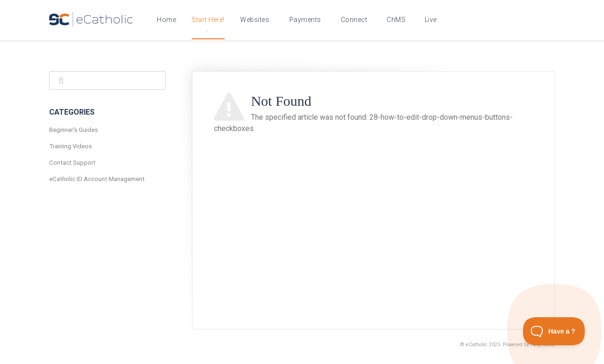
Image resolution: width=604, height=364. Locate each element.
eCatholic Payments (307, 20)
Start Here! (208, 24)
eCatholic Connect (356, 20)
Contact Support (72, 163)
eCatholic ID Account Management (97, 179)
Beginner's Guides (74, 130)
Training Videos (70, 146)
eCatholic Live (432, 20)
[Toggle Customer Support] (554, 331)
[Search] (107, 80)
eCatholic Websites (257, 20)
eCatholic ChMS (398, 20)
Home (166, 20)
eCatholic (477, 345)
